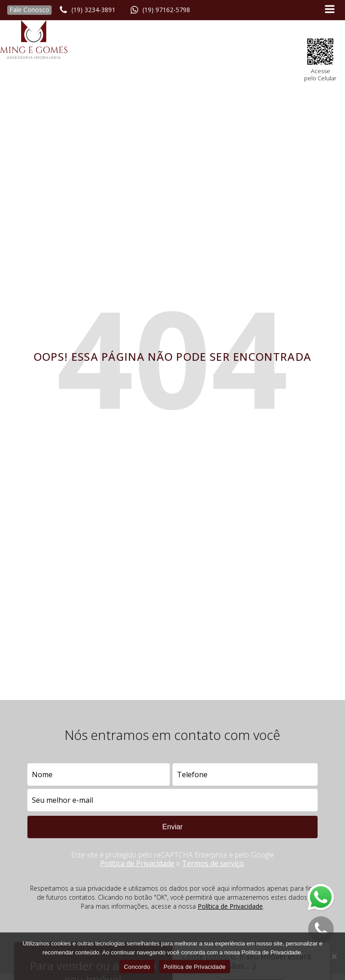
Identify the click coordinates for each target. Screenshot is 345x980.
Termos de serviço (213, 863)
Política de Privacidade (137, 863)
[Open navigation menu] (330, 10)
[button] (26, 10)
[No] (334, 956)
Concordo (137, 967)
